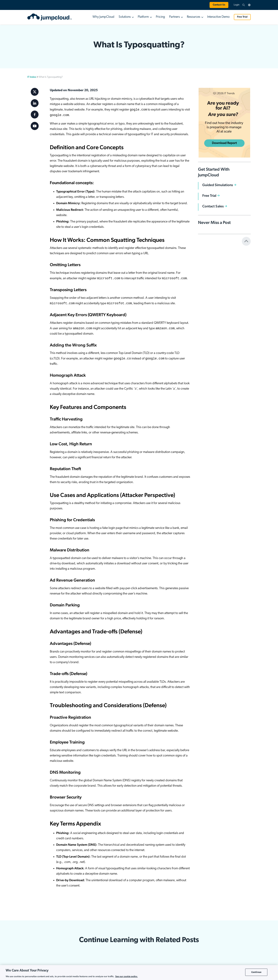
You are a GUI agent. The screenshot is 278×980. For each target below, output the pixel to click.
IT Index (32, 77)
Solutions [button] (125, 17)
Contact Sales (213, 206)
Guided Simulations (218, 185)
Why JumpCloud (103, 17)
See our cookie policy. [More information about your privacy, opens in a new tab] (127, 976)
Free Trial (242, 17)
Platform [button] (143, 17)
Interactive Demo (218, 17)
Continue (256, 972)
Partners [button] (174, 17)
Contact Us (219, 5)
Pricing (160, 17)
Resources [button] (194, 17)
